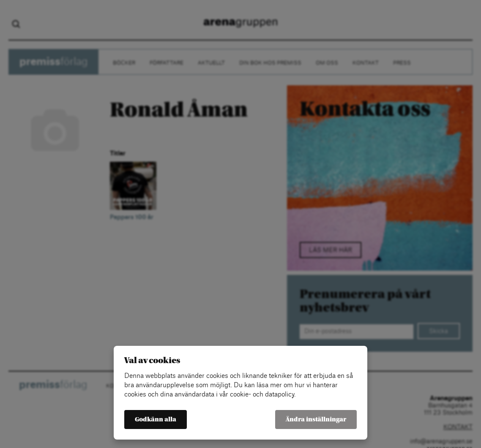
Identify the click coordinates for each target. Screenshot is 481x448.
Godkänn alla (156, 419)
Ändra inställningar (316, 419)
